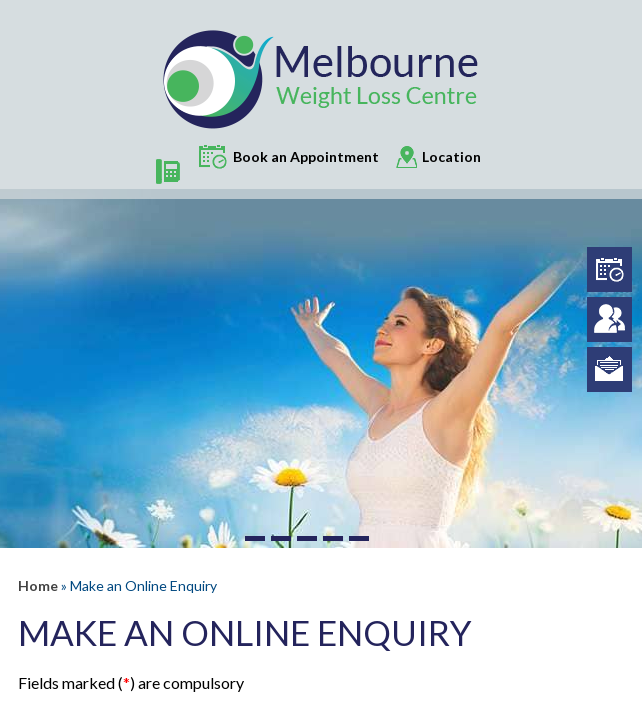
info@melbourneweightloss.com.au (609, 369)
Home (38, 585)
